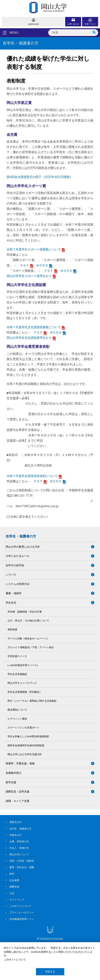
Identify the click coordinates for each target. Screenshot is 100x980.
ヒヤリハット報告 (17, 719)
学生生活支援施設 (17, 674)
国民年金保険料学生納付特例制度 (26, 745)
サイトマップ (17, 900)
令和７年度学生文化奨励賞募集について (36, 327)
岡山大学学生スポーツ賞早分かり (31, 276)
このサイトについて (20, 906)
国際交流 (14, 887)
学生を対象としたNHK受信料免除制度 (28, 736)
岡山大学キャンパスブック (22, 683)
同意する (50, 972)
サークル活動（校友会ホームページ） (28, 638)
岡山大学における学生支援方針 (25, 754)
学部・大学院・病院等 (22, 861)
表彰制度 (12, 629)
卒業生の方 (16, 835)
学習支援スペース (17, 656)
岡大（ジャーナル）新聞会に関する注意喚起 (32, 701)
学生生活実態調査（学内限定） (25, 692)
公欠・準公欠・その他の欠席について (28, 621)
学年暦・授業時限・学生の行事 (25, 612)
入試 (12, 893)
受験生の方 (16, 822)
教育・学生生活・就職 (22, 867)
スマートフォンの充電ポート (23, 728)
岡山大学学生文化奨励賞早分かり (31, 338)
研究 (12, 874)
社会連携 (14, 880)
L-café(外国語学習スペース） (23, 665)
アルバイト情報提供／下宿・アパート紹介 (31, 647)
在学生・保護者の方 (21, 536)
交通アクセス (90, 24)
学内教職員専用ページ (22, 919)
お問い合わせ (73, 24)
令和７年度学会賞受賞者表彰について (34, 476)
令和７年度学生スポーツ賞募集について (36, 249)
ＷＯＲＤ (44, 265)
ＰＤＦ (27, 265)
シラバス (11, 574)
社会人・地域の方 (19, 848)
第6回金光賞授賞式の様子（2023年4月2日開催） (40, 177)
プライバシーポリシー (22, 912)
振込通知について (17, 710)
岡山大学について (19, 854)
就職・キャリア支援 (18, 801)
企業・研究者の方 (19, 841)
